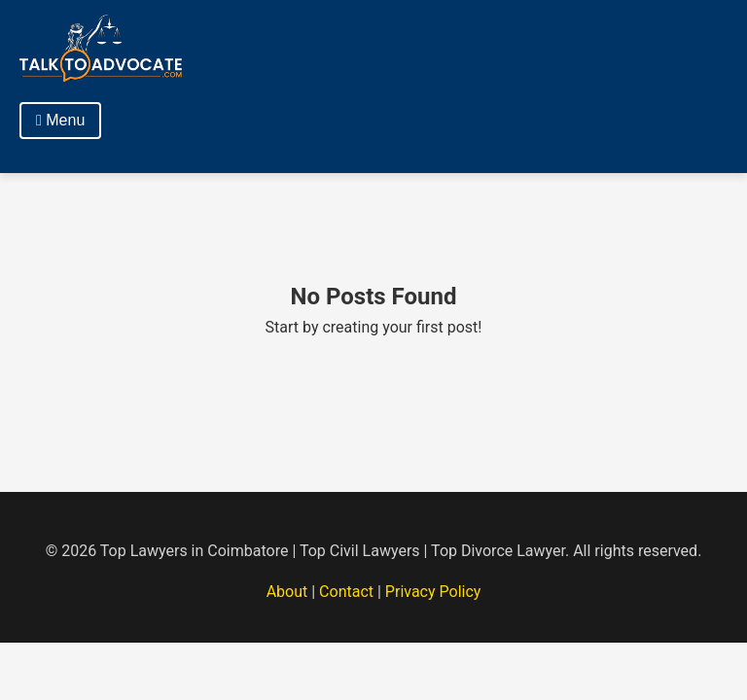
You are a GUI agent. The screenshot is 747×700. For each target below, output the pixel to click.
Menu (60, 120)
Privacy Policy (433, 592)
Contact (346, 592)
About (287, 592)
